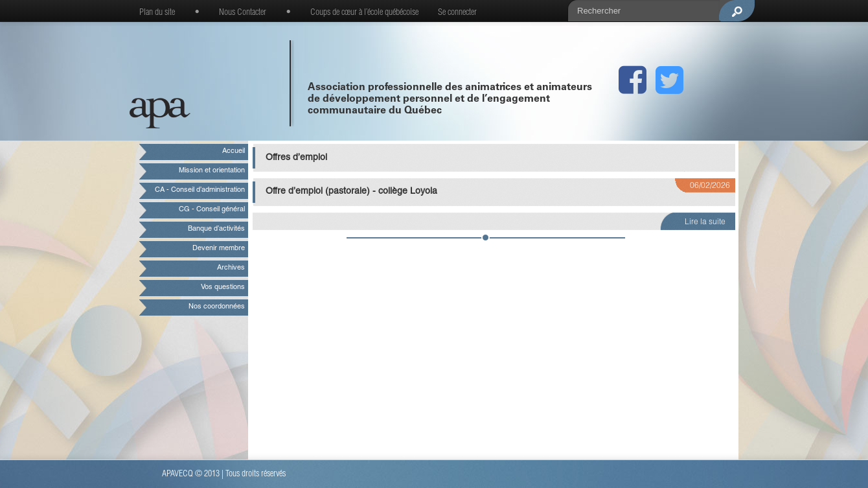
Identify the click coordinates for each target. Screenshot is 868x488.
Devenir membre (219, 249)
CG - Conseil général (212, 210)
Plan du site (157, 13)
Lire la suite (705, 222)
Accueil (234, 151)
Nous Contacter (243, 13)
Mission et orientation (212, 171)
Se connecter (457, 13)
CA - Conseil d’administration (200, 190)
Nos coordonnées (217, 307)
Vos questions (223, 287)
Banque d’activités (216, 229)
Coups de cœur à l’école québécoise (364, 13)
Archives (231, 268)
